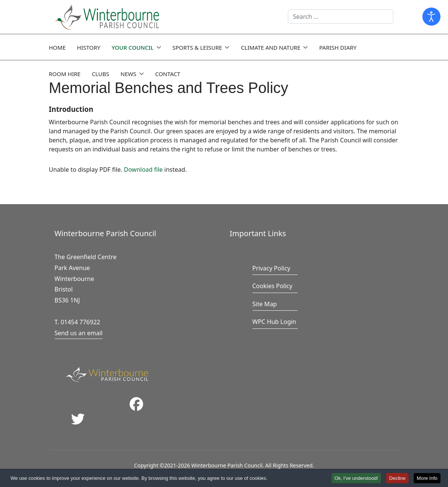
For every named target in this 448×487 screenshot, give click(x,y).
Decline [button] (397, 479)
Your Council (132, 47)
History (89, 47)
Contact (168, 74)
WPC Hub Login (274, 322)
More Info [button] (427, 479)
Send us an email (79, 333)
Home (57, 47)
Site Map (265, 304)
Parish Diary (338, 47)
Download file (143, 169)
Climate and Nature (271, 47)
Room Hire (65, 74)
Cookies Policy (272, 286)
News (128, 74)
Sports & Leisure (197, 47)
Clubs (101, 74)
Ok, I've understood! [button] (356, 479)
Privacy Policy (271, 268)
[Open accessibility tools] (431, 17)
